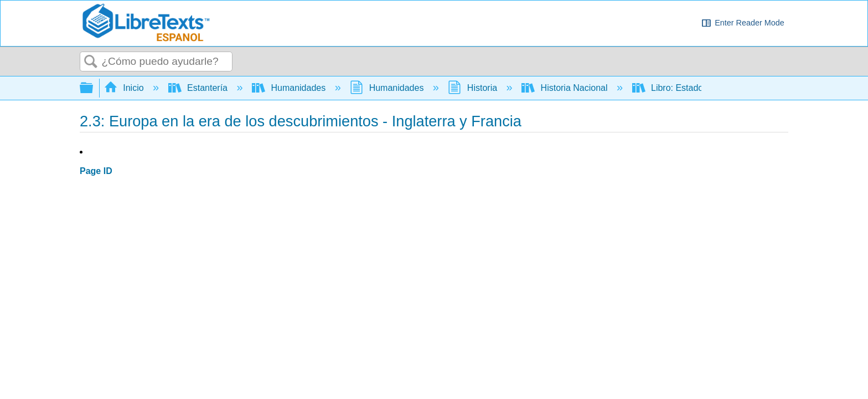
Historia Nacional (566, 88)
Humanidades (290, 88)
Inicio (125, 88)
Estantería (199, 88)
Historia (474, 88)
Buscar (91, 62)
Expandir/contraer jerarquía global (94, 88)
